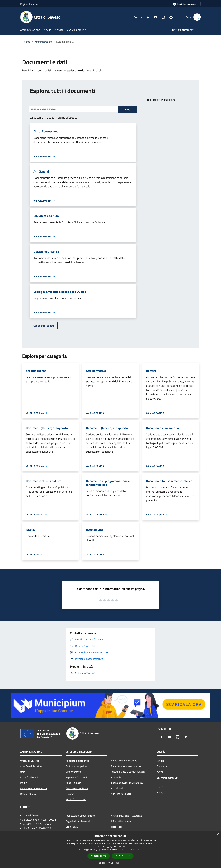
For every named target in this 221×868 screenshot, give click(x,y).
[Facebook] (147, 17)
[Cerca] (197, 17)
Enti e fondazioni (29, 777)
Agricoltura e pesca (121, 794)
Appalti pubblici (74, 783)
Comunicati (162, 766)
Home (27, 42)
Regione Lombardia (30, 4)
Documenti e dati (29, 794)
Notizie (160, 761)
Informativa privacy (121, 821)
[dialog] (110, 850)
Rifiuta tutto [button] (123, 856)
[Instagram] (162, 17)
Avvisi (160, 772)
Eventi (160, 792)
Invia (128, 109)
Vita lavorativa (73, 772)
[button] (110, 863)
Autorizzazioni (119, 788)
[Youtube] (154, 17)
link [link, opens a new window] (140, 850)
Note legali (117, 827)
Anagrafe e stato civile (77, 761)
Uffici (23, 772)
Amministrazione (44, 42)
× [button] (218, 835)
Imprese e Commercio (77, 777)
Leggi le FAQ (72, 827)
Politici (24, 783)
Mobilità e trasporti (76, 799)
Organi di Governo (30, 761)
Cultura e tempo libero (77, 766)
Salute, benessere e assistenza (127, 783)
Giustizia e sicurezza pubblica (126, 766)
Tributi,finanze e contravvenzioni (128, 772)
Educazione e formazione (124, 761)
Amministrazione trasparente (126, 816)
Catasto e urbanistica (77, 788)
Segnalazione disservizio (78, 821)
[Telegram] (170, 17)
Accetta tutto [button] (99, 856)
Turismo (70, 794)
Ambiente (116, 777)
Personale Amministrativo (34, 788)
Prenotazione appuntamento (81, 816)
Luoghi (160, 787)
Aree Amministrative (31, 766)
